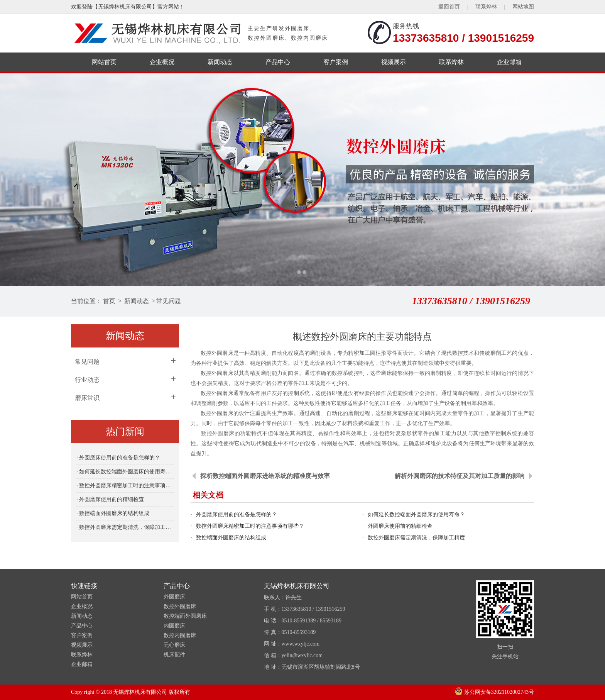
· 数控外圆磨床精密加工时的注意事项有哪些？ (125, 486)
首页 (109, 301)
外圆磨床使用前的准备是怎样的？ (237, 514)
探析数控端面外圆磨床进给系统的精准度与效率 (265, 476)
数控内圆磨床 (180, 635)
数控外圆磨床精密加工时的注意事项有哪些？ (250, 526)
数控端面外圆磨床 (185, 616)
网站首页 (104, 62)
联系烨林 (486, 7)
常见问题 (169, 301)
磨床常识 (87, 398)
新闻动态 (220, 62)
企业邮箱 (509, 62)
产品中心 (278, 62)
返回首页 (449, 7)
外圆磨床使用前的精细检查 (400, 526)
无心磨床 (174, 645)
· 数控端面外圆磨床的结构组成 (113, 513)
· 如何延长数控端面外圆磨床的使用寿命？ (125, 472)
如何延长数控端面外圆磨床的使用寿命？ (416, 514)
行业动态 (87, 380)
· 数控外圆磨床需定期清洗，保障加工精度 (125, 527)
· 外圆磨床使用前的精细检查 (110, 499)
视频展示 (394, 62)
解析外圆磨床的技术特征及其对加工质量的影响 (460, 476)
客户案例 (336, 62)
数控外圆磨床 (217, 373)
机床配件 (174, 655)
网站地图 (523, 7)
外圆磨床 (174, 597)
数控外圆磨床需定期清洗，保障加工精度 (416, 538)
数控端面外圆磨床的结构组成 (231, 538)
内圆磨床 (174, 626)
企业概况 (162, 62)
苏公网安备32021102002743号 (494, 692)
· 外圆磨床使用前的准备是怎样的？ (118, 458)
